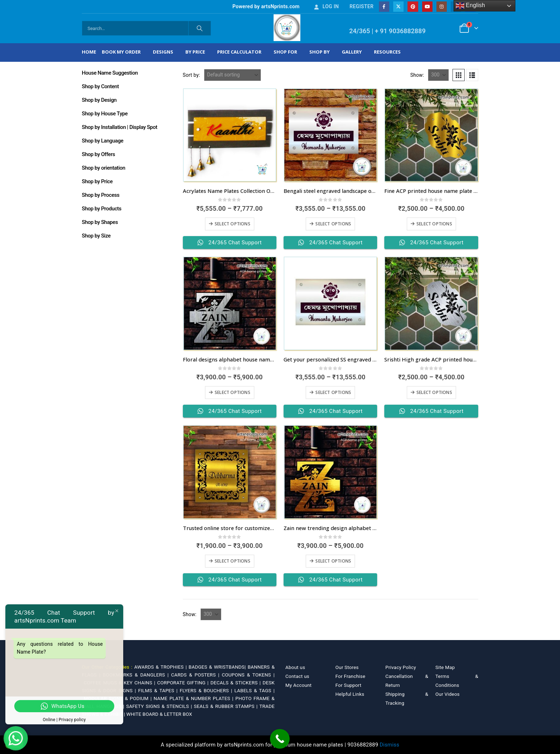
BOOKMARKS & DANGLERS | (137, 675)
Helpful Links (350, 694)
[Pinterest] (413, 7)
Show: (417, 75)
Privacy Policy (401, 667)
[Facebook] (384, 7)
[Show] (438, 75)
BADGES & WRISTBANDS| (218, 667)
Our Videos (447, 694)
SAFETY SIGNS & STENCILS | (160, 706)
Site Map (445, 667)
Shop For (285, 52)
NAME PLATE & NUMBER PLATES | (194, 698)
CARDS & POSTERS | (196, 675)
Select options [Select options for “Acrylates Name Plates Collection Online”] (232, 224)
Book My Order (121, 52)
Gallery (352, 52)
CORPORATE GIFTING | (184, 683)
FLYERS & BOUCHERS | (207, 690)
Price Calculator (239, 52)
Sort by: (192, 75)
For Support (348, 685)
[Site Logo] (287, 28)
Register (362, 6)
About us (295, 667)
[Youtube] (427, 7)
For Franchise (350, 676)
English (471, 6)
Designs (163, 52)
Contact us (297, 676)
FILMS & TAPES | (159, 690)
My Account (298, 685)
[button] (459, 75)
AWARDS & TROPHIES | (161, 667)
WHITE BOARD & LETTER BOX (159, 714)
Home (89, 52)
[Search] (200, 28)
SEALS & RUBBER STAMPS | (227, 706)
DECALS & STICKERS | (236, 683)
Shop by (319, 52)
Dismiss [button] (389, 745)
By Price (195, 52)
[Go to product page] (230, 135)
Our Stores (347, 667)
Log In (326, 6)
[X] (398, 7)
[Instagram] (442, 7)
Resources (387, 52)
